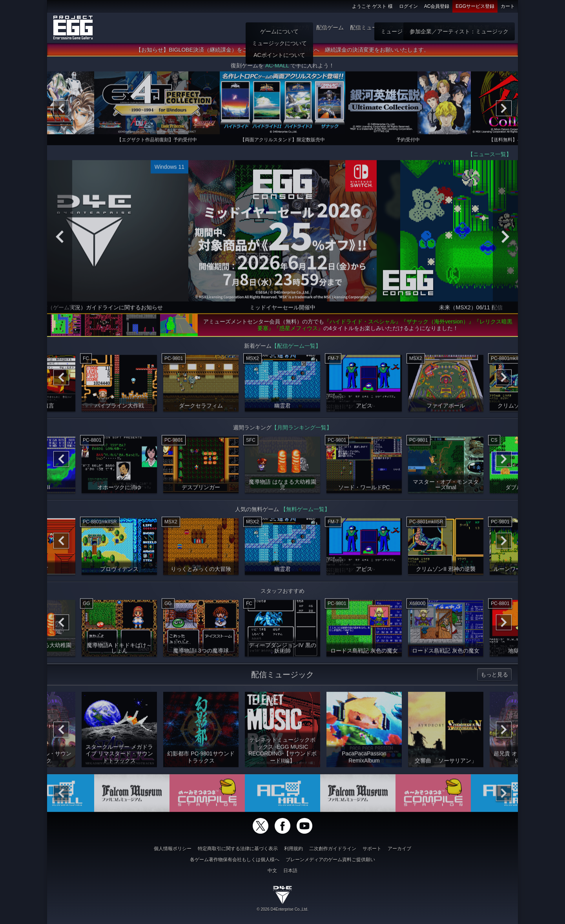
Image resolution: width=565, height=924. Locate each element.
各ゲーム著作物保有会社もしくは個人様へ (235, 860)
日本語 (290, 871)
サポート (372, 849)
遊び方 (302, 27)
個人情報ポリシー (173, 849)
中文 (272, 871)
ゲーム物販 (414, 27)
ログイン (408, 6)
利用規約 (293, 849)
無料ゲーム (448, 27)
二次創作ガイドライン (333, 849)
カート (508, 6)
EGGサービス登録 (475, 6)
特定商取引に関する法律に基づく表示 (238, 849)
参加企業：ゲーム (490, 27)
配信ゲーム (330, 27)
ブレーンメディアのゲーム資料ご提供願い (330, 860)
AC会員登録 (437, 6)
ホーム (279, 27)
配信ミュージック (372, 27)
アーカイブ (399, 849)
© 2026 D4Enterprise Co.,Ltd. (282, 909)
